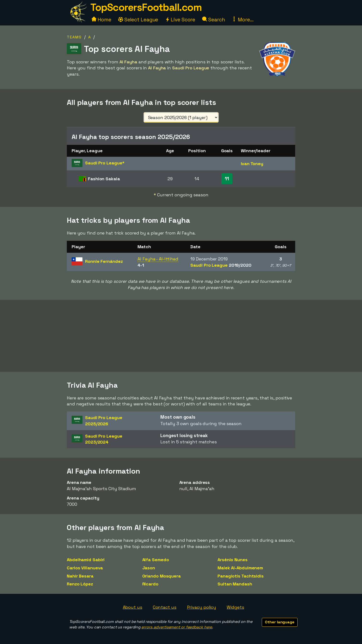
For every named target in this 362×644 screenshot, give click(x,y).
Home (101, 20)
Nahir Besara (80, 576)
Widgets (235, 607)
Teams (74, 37)
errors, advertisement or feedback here (177, 627)
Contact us (165, 607)
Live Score (180, 20)
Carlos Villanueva (85, 568)
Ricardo (150, 584)
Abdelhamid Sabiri (86, 560)
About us (133, 607)
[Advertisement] (181, 336)
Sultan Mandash (235, 584)
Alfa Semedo (156, 560)
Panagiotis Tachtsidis (241, 576)
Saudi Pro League (221, 265)
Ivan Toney (252, 164)
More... (243, 20)
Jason (149, 568)
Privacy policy (202, 607)
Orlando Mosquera (162, 576)
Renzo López (80, 584)
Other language (280, 622)
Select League (138, 20)
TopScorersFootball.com (146, 7)
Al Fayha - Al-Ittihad (158, 259)
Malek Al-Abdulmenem (240, 568)
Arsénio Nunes (233, 560)
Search (213, 20)
